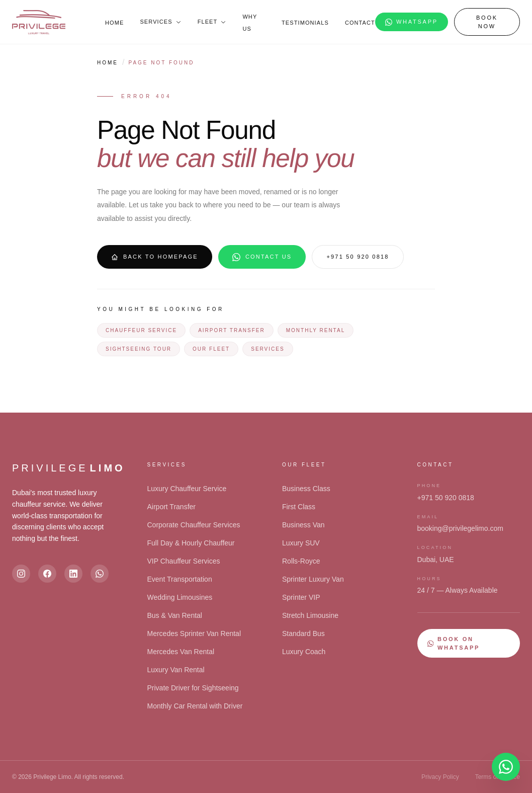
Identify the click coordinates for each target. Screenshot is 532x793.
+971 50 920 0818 (358, 257)
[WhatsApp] (100, 574)
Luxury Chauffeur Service (187, 489)
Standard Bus (303, 633)
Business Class (306, 489)
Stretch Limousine (310, 615)
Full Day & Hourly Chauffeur (191, 543)
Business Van (303, 525)
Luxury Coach (304, 652)
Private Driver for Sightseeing (193, 688)
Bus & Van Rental (175, 615)
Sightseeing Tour (139, 349)
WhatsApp (412, 22)
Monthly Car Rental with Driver (195, 706)
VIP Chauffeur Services (184, 561)
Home (114, 23)
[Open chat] (506, 767)
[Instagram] (21, 574)
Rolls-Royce (301, 561)
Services (160, 22)
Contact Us (262, 257)
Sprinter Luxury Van (313, 579)
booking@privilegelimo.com (460, 528)
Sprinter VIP (301, 597)
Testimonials (305, 23)
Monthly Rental (316, 330)
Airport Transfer (232, 330)
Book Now (487, 22)
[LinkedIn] (73, 574)
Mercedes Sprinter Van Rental (194, 633)
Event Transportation (180, 579)
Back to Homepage (155, 257)
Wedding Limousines (180, 597)
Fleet (212, 22)
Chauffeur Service (141, 330)
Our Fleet (211, 349)
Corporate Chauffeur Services (194, 525)
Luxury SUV (301, 543)
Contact (360, 23)
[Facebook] (47, 574)
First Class (299, 507)
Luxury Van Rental (176, 670)
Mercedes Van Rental (181, 652)
